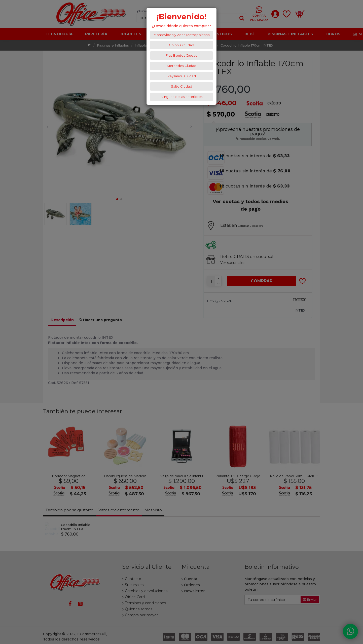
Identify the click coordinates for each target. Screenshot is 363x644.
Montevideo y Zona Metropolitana (182, 35)
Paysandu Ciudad (182, 76)
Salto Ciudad (181, 86)
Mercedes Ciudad (182, 66)
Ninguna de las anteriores (182, 97)
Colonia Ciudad (181, 45)
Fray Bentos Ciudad (182, 55)
